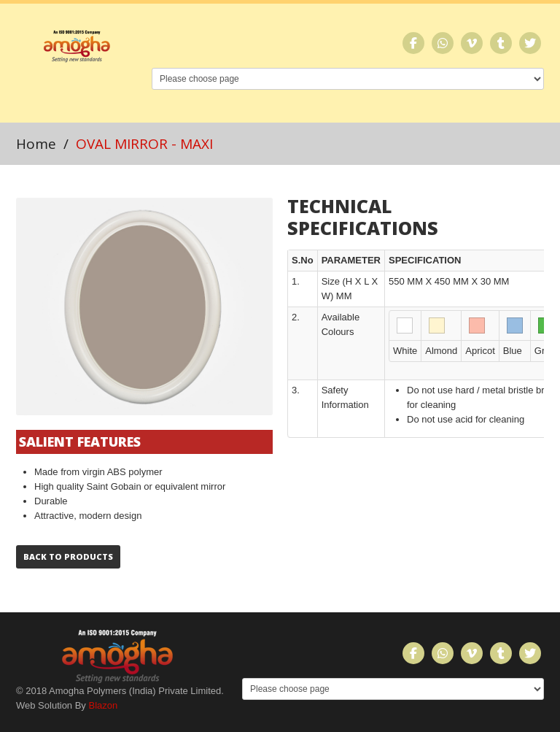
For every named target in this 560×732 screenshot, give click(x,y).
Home (36, 144)
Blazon (103, 705)
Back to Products (68, 556)
